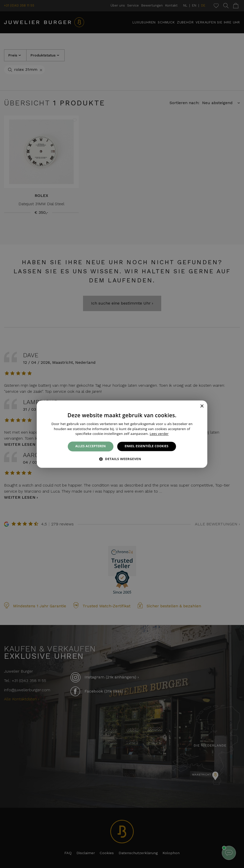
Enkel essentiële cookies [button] (146, 446)
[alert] (122, 434)
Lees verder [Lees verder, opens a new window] (159, 434)
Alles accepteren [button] (91, 446)
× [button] (202, 406)
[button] (122, 459)
